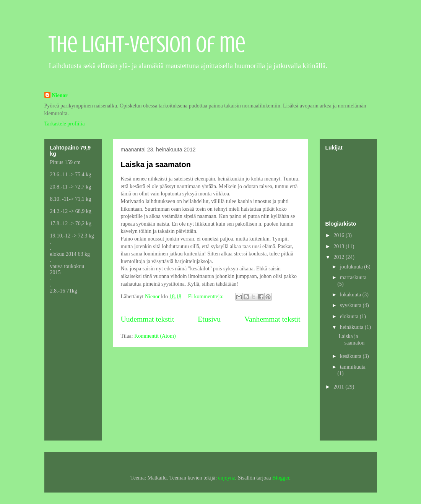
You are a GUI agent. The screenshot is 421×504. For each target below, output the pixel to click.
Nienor (60, 95)
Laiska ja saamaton (156, 164)
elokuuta (350, 316)
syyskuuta (351, 305)
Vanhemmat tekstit (272, 319)
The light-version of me (147, 44)
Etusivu (209, 319)
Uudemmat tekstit (148, 319)
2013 (340, 246)
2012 (340, 257)
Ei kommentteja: (206, 297)
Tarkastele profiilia (65, 124)
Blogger (281, 478)
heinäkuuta (352, 327)
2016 (340, 235)
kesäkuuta (351, 356)
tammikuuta (353, 367)
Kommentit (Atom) (155, 336)
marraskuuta (353, 277)
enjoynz (227, 478)
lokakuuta (351, 295)
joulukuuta (352, 267)
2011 (339, 387)
